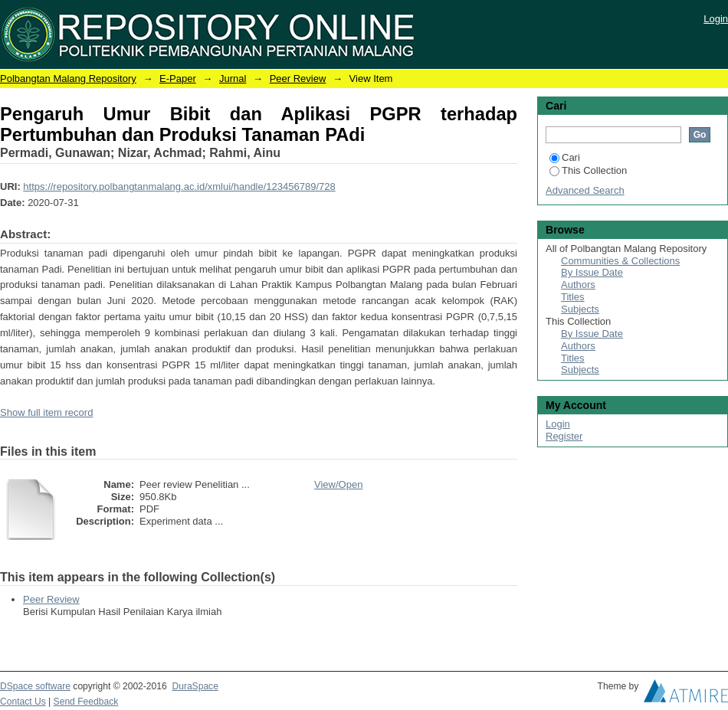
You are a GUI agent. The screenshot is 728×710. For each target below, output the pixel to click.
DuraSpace (195, 686)
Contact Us (23, 702)
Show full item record (46, 412)
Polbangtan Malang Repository (68, 79)
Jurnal (233, 79)
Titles (573, 297)
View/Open (338, 484)
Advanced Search (585, 190)
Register (564, 436)
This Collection (588, 170)
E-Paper (178, 79)
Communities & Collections (620, 261)
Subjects (580, 309)
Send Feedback (86, 702)
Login (716, 19)
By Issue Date (592, 272)
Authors (578, 285)
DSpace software (35, 686)
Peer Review (298, 79)
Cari (565, 157)
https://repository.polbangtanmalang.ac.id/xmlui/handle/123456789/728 (179, 186)
